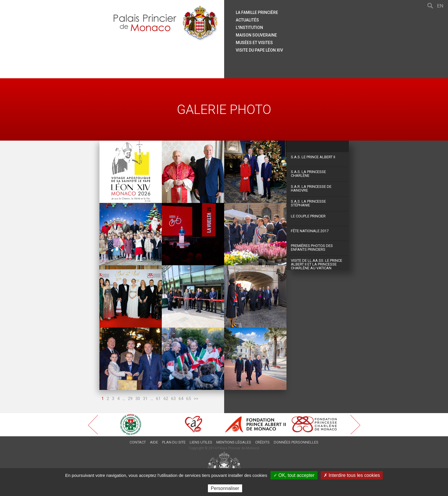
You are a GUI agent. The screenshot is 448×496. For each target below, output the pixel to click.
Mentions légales (234, 442)
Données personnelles (296, 442)
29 (130, 399)
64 (181, 399)
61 (158, 399)
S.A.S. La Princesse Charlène (308, 174)
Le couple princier (308, 216)
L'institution (249, 28)
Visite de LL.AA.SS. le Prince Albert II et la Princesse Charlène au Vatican (316, 264)
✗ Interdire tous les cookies (352, 475)
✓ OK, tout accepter (294, 475)
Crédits (262, 442)
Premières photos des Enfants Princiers (312, 248)
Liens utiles (201, 442)
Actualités (247, 20)
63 (173, 399)
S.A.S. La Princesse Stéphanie (308, 203)
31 (145, 399)
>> (196, 399)
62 (166, 399)
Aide (154, 442)
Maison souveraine (256, 35)
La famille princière (257, 12)
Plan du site (174, 442)
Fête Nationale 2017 (310, 231)
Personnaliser (225, 488)
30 (138, 399)
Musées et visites (254, 43)
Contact (138, 442)
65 (188, 399)
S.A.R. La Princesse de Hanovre (311, 188)
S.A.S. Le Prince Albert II (313, 157)
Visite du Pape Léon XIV (259, 50)
